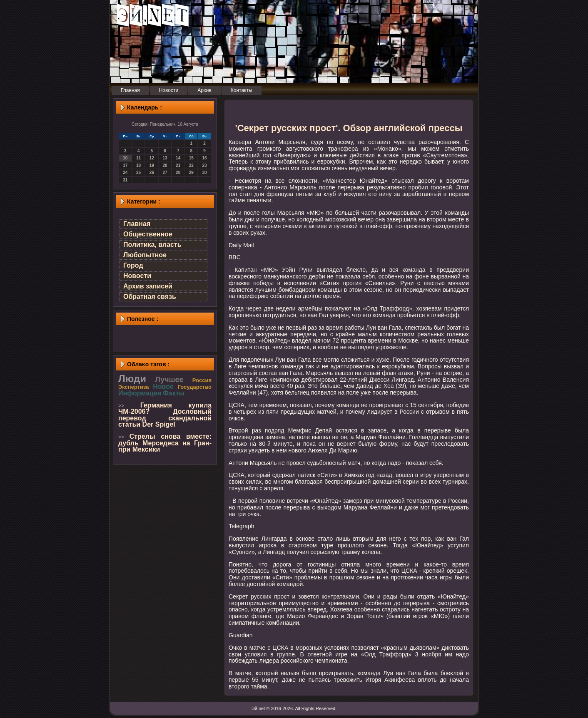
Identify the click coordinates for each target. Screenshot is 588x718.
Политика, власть (152, 245)
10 (125, 158)
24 (125, 173)
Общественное (148, 234)
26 (152, 173)
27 (165, 173)
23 (205, 165)
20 (165, 165)
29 (191, 173)
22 (191, 165)
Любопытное (145, 255)
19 (152, 165)
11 (138, 158)
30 (205, 173)
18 (138, 165)
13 (165, 158)
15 (191, 158)
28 (178, 173)
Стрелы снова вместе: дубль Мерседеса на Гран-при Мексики (165, 443)
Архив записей (148, 286)
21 (178, 165)
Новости (137, 276)
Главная (137, 224)
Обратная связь (150, 297)
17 (125, 165)
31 (125, 180)
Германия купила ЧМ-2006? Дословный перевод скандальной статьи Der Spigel (165, 415)
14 (178, 158)
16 (205, 158)
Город (133, 265)
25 (138, 173)
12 (152, 158)
